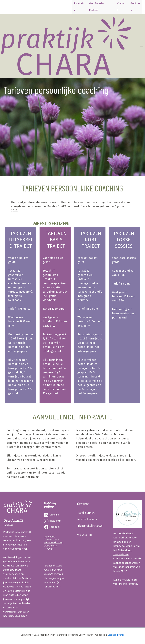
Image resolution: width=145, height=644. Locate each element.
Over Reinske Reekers (99, 8)
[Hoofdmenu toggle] (141, 47)
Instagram (55, 521)
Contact (121, 8)
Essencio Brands (116, 635)
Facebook (55, 527)
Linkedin (54, 515)
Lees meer (21, 616)
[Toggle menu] (138, 4)
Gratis (134, 8)
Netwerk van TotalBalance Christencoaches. (123, 554)
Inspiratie (80, 8)
